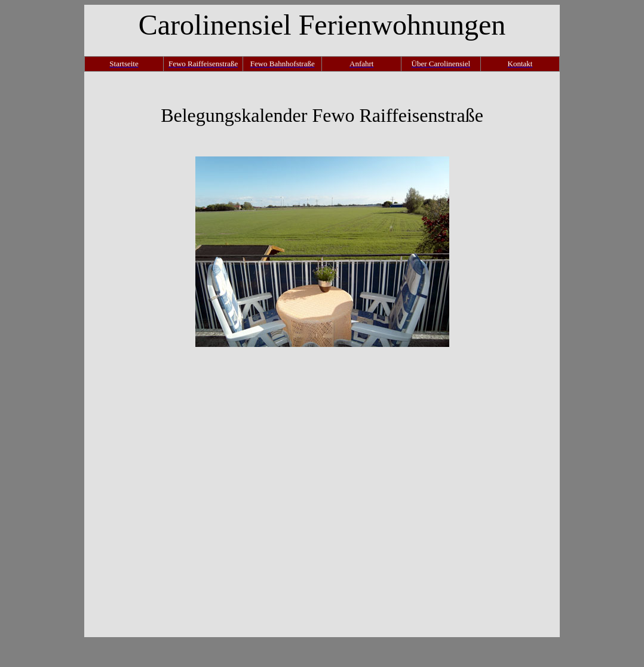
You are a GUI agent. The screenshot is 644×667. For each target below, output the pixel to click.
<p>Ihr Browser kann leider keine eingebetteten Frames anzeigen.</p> (322, 492)
